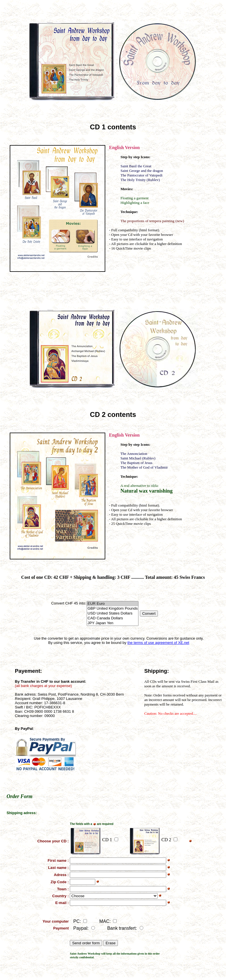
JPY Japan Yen (113, 623)
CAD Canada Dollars (113, 618)
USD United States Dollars (113, 613)
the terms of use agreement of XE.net (158, 643)
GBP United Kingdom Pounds (113, 609)
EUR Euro (113, 604)
